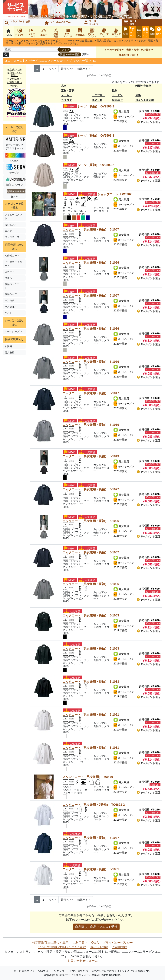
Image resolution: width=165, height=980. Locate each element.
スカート (10, 272)
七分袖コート (12, 256)
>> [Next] (67, 69)
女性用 (8, 346)
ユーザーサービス (92, 23)
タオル (8, 278)
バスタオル (11, 307)
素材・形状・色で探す (139, 50)
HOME (8, 33)
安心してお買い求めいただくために (62, 947)
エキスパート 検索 (18, 22)
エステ (8, 231)
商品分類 (97, 100)
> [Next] (52, 69)
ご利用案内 (80, 943)
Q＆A (95, 943)
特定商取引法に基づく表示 (50, 943)
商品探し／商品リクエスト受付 (96, 927)
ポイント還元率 (145, 100)
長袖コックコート (13, 286)
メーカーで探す (113, 50)
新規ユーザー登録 (70, 54)
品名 (64, 86)
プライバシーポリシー (118, 943)
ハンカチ (10, 300)
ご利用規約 (120, 947)
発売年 (116, 100)
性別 (115, 91)
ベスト (8, 313)
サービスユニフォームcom (47, 61)
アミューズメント (13, 216)
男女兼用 (10, 353)
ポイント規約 (99, 947)
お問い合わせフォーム (83, 961)
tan (95, 61)
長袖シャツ (11, 294)
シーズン (117, 95)
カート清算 (130, 23)
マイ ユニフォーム (58, 23)
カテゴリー (98, 95)
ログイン (64, 50)
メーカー (66, 95)
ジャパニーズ (12, 237)
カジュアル (11, 225)
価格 (138, 95)
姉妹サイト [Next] (84, 69)
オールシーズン (13, 331)
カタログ (66, 100)
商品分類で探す (128, 55)
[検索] (32, 49)
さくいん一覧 (79, 61)
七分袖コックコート (13, 264)
